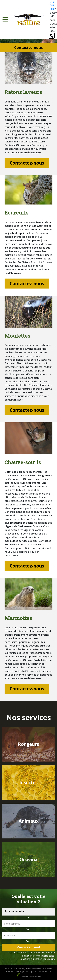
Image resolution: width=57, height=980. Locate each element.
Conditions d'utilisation (31, 959)
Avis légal (20, 972)
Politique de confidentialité (35, 956)
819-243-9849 (53, 5)
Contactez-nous (27, 163)
